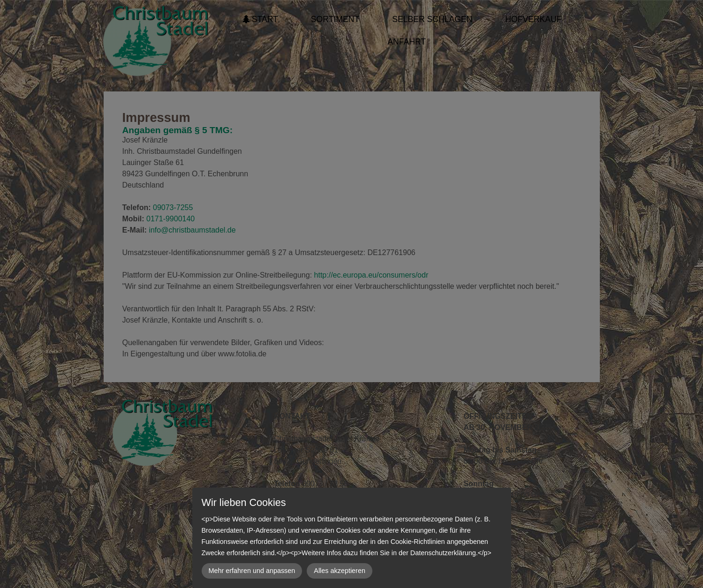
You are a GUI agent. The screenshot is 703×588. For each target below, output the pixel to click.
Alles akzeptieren (340, 571)
